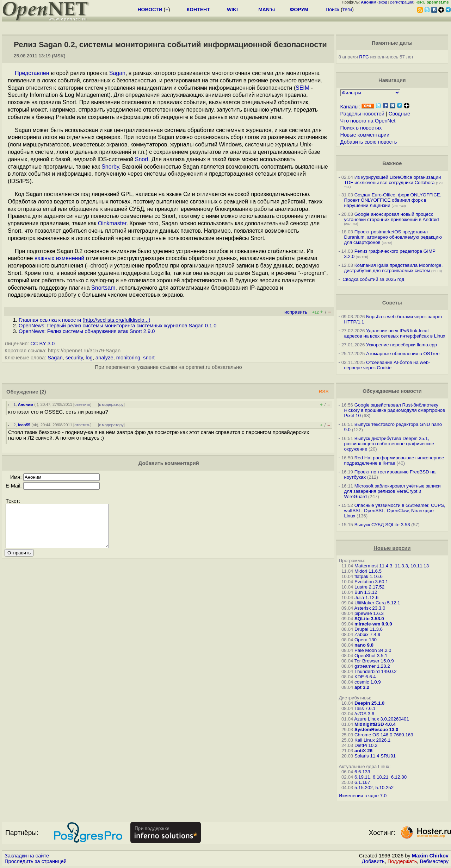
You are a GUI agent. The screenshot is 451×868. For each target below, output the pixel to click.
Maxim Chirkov (430, 856)
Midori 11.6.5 (368, 571)
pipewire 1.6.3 (369, 613)
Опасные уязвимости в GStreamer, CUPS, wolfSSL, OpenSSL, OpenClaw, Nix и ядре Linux (395, 511)
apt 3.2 (362, 687)
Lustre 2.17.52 (369, 587)
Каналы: (350, 107)
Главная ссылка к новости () (85, 320)
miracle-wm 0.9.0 (373, 624)
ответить (82, 404)
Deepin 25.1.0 (369, 703)
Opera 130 (366, 640)
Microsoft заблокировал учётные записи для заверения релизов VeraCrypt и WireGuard (393, 491)
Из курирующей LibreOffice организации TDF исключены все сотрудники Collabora (393, 180)
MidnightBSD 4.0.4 (375, 724)
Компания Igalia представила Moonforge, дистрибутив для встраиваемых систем (394, 268)
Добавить (373, 861)
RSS (323, 392)
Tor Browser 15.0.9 (374, 661)
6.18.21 (381, 777)
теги (347, 10)
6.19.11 (362, 777)
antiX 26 (363, 751)
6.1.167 (362, 782)
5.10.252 (384, 788)
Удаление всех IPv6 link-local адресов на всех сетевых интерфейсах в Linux (395, 333)
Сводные (399, 114)
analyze (104, 358)
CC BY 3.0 (42, 344)
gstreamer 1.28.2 (372, 666)
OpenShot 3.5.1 (371, 656)
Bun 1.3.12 (366, 592)
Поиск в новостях (361, 128)
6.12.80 (399, 777)
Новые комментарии (365, 135)
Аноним (26, 404)
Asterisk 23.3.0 (370, 608)
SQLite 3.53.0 (369, 619)
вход (383, 2)
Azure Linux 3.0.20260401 (382, 719)
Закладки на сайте (27, 856)
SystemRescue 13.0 (376, 729)
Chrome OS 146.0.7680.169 (384, 735)
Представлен (32, 73)
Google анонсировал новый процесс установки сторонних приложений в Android (392, 217)
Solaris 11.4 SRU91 (375, 756)
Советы (392, 303)
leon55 (24, 425)
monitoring (128, 358)
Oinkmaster (112, 223)
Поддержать (402, 861)
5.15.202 (364, 788)
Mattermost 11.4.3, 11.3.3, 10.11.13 (392, 566)
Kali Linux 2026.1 (372, 740)
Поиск (332, 10)
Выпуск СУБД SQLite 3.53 (382, 525)
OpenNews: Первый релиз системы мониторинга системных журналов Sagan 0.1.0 (118, 326)
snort (149, 358)
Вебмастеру (434, 861)
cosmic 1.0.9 (368, 682)
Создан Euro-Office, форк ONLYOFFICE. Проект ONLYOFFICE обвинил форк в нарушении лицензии (393, 200)
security (74, 358)
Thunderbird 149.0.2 (376, 671)
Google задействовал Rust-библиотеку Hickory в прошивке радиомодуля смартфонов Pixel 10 (395, 410)
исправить (296, 312)
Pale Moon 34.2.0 (373, 650)
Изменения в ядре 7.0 (363, 796)
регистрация (402, 2)
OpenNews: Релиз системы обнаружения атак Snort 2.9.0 (87, 331)
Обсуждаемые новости (392, 391)
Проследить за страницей (36, 861)
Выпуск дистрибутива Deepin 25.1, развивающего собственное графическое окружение (389, 444)
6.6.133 (362, 772)
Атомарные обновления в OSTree (403, 354)
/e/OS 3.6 (364, 714)
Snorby (110, 167)
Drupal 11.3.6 (369, 629)
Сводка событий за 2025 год (373, 279)
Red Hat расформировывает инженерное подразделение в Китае (394, 460)
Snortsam (103, 288)
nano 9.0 (364, 645)
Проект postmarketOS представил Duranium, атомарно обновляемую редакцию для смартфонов (393, 237)
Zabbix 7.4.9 (367, 634)
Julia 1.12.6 (366, 597)
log (89, 358)
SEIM (302, 88)
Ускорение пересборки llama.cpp (401, 345)
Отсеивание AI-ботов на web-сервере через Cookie (387, 365)
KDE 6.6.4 (365, 677)
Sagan (117, 73)
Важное (392, 163)
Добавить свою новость (369, 142)
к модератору (111, 404)
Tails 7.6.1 (365, 708)
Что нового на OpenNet (368, 121)
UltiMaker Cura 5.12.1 (377, 603)
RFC (364, 57)
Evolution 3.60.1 (371, 582)
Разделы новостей (362, 114)
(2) (43, 392)
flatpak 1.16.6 (369, 576)
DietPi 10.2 (366, 745)
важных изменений (59, 258)
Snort (142, 159)
